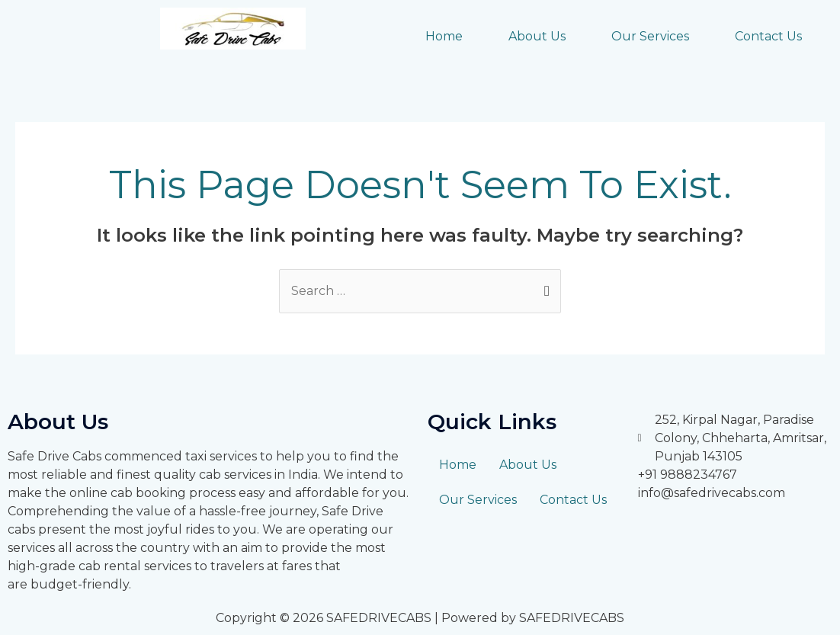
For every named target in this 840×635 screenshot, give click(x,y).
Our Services (650, 36)
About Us (537, 36)
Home (444, 36)
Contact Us (768, 36)
